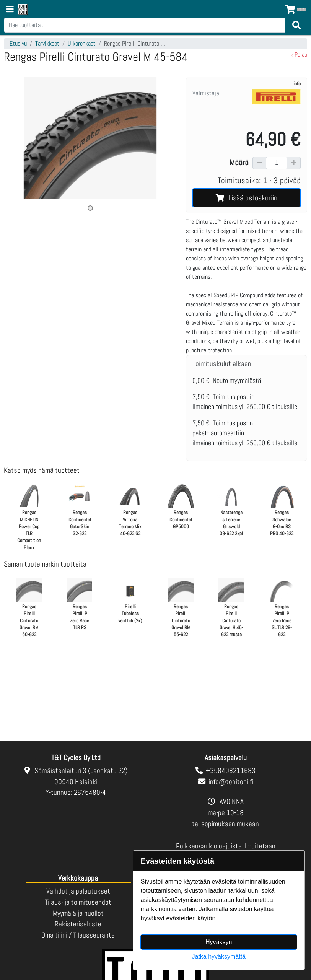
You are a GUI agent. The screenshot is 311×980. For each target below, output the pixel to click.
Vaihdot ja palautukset (78, 891)
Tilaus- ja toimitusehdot (78, 902)
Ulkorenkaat (82, 43)
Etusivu (18, 43)
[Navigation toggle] (10, 10)
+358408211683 (231, 771)
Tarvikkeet (47, 43)
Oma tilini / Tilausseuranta (78, 935)
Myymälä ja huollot (78, 913)
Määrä (239, 163)
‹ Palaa (299, 55)
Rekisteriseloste (78, 924)
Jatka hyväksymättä (219, 956)
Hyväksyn (219, 942)
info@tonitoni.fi (231, 782)
